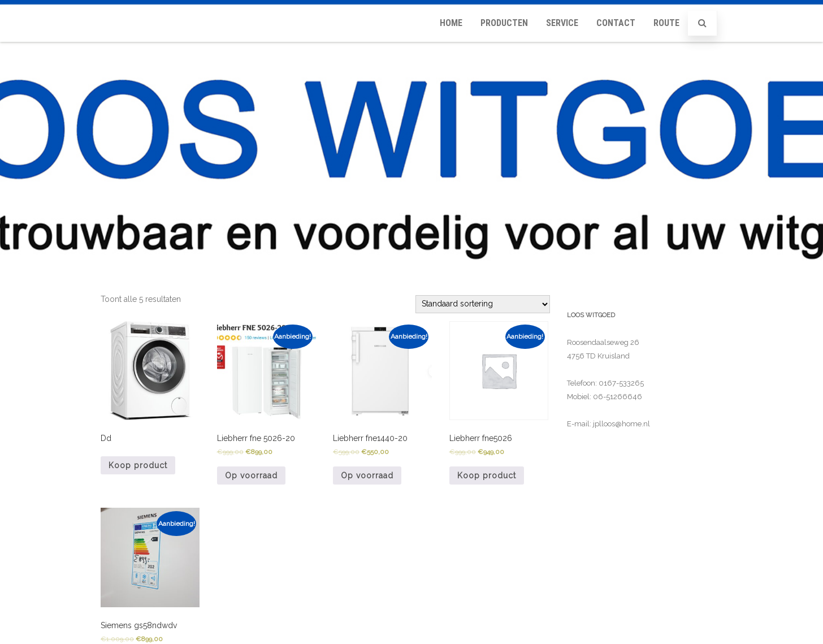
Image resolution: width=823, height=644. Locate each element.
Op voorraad (251, 476)
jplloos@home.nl (621, 424)
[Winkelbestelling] (483, 304)
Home (451, 23)
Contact (616, 23)
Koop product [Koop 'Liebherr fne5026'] (487, 476)
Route (666, 23)
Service (562, 23)
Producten (504, 23)
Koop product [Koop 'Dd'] (138, 465)
